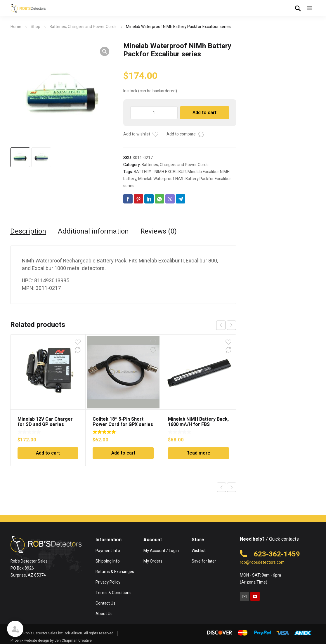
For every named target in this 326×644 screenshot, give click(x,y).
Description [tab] (28, 232)
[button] (105, 51)
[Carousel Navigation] (226, 325)
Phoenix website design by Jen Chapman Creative (51, 640)
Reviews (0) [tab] (159, 232)
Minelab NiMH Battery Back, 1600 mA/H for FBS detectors (198, 424)
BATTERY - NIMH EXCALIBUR (160, 172)
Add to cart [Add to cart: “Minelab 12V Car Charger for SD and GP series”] (48, 453)
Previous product (221, 487)
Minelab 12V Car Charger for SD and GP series (45, 422)
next (231, 325)
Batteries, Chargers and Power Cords (83, 27)
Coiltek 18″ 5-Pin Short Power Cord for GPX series (123, 422)
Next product (232, 487)
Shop (35, 27)
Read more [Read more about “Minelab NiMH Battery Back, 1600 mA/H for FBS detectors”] (198, 453)
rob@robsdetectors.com (262, 562)
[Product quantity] (154, 113)
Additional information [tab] (93, 232)
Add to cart (204, 113)
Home (16, 27)
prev (221, 325)
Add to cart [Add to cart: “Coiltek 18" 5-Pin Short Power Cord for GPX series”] (123, 453)
